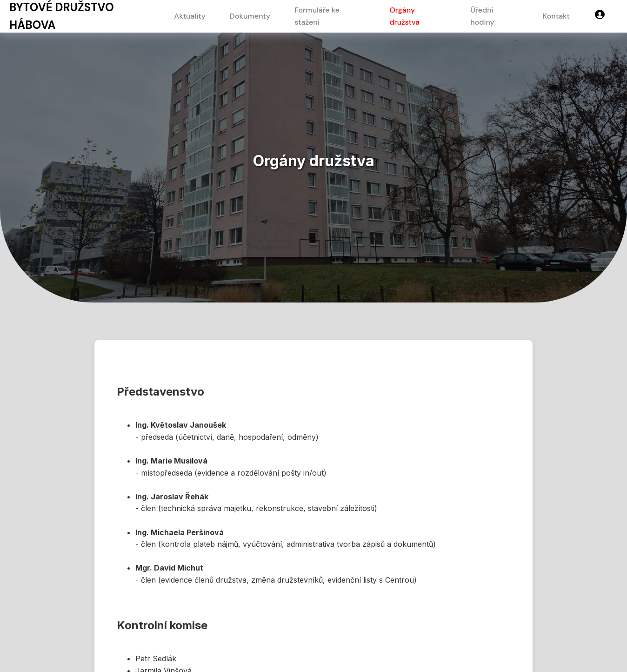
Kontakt (556, 16)
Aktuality (190, 16)
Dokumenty (250, 16)
